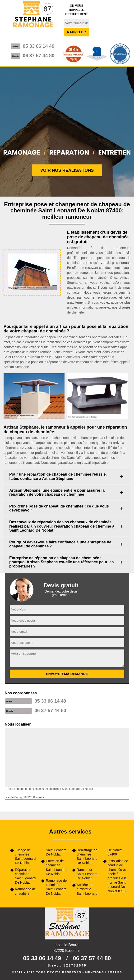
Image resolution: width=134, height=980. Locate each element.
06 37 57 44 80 (39, 56)
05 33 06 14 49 (39, 46)
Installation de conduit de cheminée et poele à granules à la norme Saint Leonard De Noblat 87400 (118, 876)
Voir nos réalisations (67, 170)
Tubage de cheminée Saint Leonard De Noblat (25, 857)
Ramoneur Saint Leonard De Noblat (87, 874)
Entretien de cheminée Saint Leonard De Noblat (56, 867)
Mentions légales (104, 972)
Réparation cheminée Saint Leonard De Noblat (25, 876)
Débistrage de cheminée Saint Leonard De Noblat (87, 857)
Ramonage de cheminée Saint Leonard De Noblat (56, 887)
